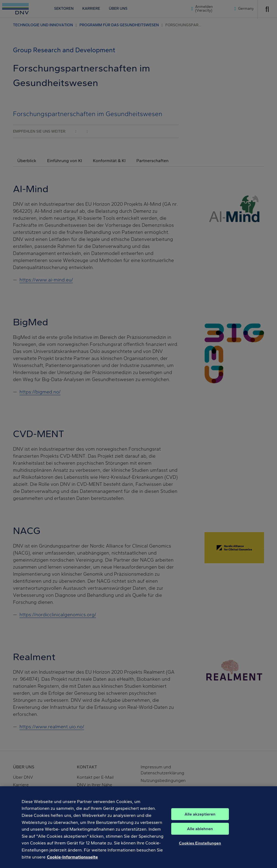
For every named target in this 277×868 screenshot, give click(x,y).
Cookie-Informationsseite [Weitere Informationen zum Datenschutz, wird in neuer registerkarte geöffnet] (72, 864)
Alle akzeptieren (200, 821)
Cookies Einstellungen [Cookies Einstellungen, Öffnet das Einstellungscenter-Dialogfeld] (200, 850)
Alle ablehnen (200, 836)
